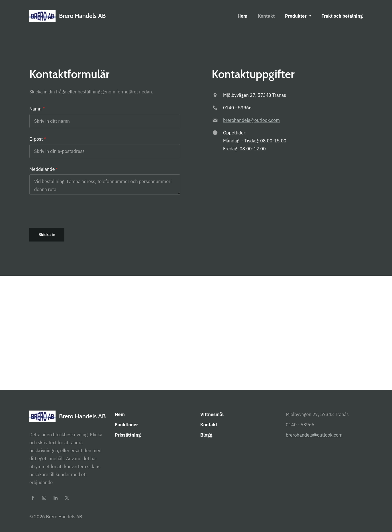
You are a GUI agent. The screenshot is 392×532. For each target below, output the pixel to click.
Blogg (206, 435)
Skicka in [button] (47, 235)
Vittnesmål (212, 414)
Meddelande (42, 169)
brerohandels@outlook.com (251, 120)
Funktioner (126, 425)
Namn (35, 109)
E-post (36, 139)
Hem (120, 414)
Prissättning (128, 435)
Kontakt (209, 425)
